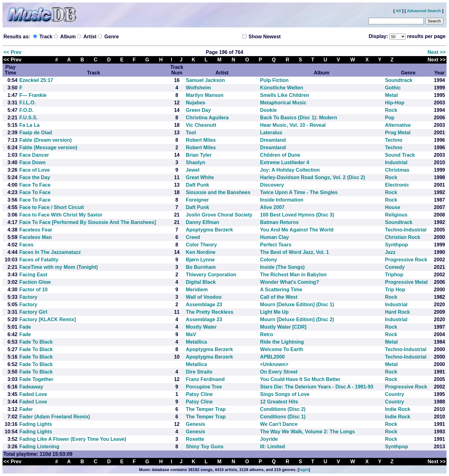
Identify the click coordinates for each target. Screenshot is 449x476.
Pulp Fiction (274, 80)
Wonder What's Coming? (290, 282)
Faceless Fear (36, 230)
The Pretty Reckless (210, 312)
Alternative (398, 125)
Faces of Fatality (39, 260)
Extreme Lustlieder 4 (285, 162)
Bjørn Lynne (200, 260)
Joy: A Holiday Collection (290, 170)
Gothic (393, 88)
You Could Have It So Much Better (300, 379)
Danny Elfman (203, 222)
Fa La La (29, 125)
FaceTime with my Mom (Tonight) (59, 267)
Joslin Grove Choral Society (219, 215)
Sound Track (400, 155)
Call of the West (279, 297)
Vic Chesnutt (201, 125)
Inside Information (282, 200)
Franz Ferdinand (205, 379)
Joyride (269, 439)
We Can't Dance (279, 424)
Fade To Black (36, 342)
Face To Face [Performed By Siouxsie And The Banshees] (88, 222)
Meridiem (197, 290)
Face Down (32, 162)
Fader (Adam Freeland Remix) (55, 417)
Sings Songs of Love (285, 394)
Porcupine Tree (204, 387)
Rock (391, 110)
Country (395, 394)
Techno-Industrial (406, 230)
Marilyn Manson (205, 95)
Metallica (196, 342)
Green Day (198, 110)
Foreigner (197, 200)
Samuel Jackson (205, 80)
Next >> (437, 52)
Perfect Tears (276, 245)
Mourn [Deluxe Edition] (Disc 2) (297, 319)
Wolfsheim (198, 88)
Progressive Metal (406, 282)
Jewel (193, 170)
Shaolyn (196, 162)
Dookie (268, 110)
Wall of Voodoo (204, 297)
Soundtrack (399, 80)
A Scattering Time (281, 290)
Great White (200, 177)
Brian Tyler (199, 155)
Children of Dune (280, 155)
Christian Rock (403, 237)
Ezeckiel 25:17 (36, 80)
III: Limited (273, 447)
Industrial (396, 162)
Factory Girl (33, 312)
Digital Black (201, 282)
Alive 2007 (272, 207)
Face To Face (35, 185)
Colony (268, 260)
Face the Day (35, 177)
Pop (390, 118)
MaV (191, 334)
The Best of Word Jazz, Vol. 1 (295, 252)
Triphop (394, 275)
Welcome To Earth (282, 349)
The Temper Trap (206, 409)
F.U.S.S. (29, 118)
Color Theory (201, 245)
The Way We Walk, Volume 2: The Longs (307, 432)
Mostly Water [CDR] (283, 327)
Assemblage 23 (204, 305)
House (393, 207)
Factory (28, 297)
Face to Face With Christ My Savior (61, 215)
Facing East (33, 275)
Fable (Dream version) (46, 140)
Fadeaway (31, 387)
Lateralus (271, 133)
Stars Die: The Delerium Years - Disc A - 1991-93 (317, 387)
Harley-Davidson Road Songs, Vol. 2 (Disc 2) (313, 177)
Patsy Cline (199, 394)
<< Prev (12, 52)
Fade (25, 327)
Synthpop (397, 245)
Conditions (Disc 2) (283, 409)
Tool (191, 133)
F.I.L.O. (27, 103)
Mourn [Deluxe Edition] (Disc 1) (297, 305)
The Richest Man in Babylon (293, 275)
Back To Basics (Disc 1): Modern (299, 118)
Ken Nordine (201, 252)
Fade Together (36, 379)
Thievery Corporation (211, 275)
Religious (396, 215)
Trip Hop (395, 290)
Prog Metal (398, 133)
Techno (394, 140)
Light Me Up (274, 312)
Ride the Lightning (282, 342)
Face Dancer (34, 155)
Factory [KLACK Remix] (48, 319)
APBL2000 (272, 357)
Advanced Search (424, 11)
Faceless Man (36, 237)
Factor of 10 (34, 290)
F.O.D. (26, 110)
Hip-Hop (395, 103)
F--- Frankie (33, 95)
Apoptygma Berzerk (209, 230)
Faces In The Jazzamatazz (50, 252)
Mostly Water (201, 327)
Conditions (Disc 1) (283, 417)
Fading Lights (36, 424)
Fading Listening (39, 447)
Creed (193, 237)
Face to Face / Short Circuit (52, 207)
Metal (391, 95)
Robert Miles (201, 140)
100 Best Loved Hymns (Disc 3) (297, 215)
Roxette (195, 439)
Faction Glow (35, 282)
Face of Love (35, 170)
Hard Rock (398, 312)
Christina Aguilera (207, 118)
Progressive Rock (406, 260)
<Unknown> (274, 364)
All (398, 11)
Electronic (397, 185)
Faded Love (33, 394)
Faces (26, 245)
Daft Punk (198, 185)
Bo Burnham (201, 267)
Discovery (272, 185)
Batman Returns (279, 222)
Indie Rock (398, 409)
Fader (26, 409)
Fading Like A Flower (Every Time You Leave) (73, 439)
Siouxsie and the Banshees (218, 192)
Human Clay (274, 237)
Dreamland (273, 140)
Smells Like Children (285, 95)
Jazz (390, 252)
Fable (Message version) (48, 148)
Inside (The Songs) (282, 267)
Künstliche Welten (282, 88)
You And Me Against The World (297, 230)
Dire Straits (199, 372)
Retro (267, 334)
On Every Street (279, 372)
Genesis (196, 424)
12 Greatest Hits (279, 402)
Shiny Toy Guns (205, 447)
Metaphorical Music (283, 103)
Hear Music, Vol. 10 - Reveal (293, 125)
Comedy (395, 267)
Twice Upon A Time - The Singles (299, 192)
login (304, 470)
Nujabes (196, 103)
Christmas (397, 170)
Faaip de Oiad (36, 133)
